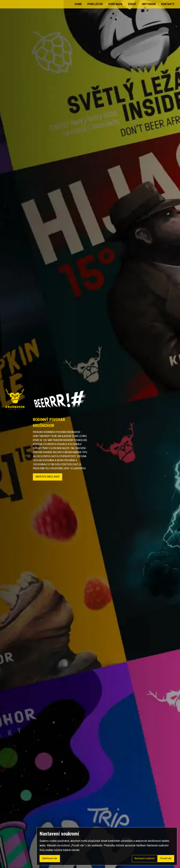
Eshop (132, 4)
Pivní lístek (95, 4)
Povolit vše (166, 858)
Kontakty (168, 4)
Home (78, 4)
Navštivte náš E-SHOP (48, 477)
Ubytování (149, 4)
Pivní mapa (115, 4)
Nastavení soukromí (145, 858)
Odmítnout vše (50, 858)
